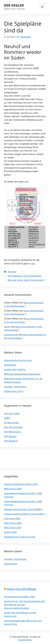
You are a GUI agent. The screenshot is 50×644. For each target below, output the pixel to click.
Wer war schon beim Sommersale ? (26, 280)
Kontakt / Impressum (15, 387)
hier (33, 263)
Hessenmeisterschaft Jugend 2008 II (23, 509)
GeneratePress (25, 640)
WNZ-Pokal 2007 (13, 528)
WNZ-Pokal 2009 (13, 489)
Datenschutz (11, 564)
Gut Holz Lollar (12, 413)
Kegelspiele (10, 365)
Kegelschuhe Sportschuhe (18, 360)
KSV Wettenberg (13, 432)
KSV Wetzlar (10, 436)
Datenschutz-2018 (14, 391)
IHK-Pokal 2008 (12, 518)
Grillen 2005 (10, 532)
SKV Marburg (11, 441)
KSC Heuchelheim (13, 427)
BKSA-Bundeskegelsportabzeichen (22, 374)
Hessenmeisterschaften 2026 (19, 597)
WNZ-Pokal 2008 (13, 523)
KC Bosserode (11, 423)
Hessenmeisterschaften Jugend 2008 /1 (25, 514)
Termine (12, 272)
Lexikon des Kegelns (15, 369)
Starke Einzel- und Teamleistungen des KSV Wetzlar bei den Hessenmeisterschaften (24, 605)
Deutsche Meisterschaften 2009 (21, 484)
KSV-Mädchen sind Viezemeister (25, 276)
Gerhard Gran (11, 335)
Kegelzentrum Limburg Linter (20, 537)
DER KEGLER (14, 5)
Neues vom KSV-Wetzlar (21, 589)
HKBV (7, 418)
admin (7, 327)
